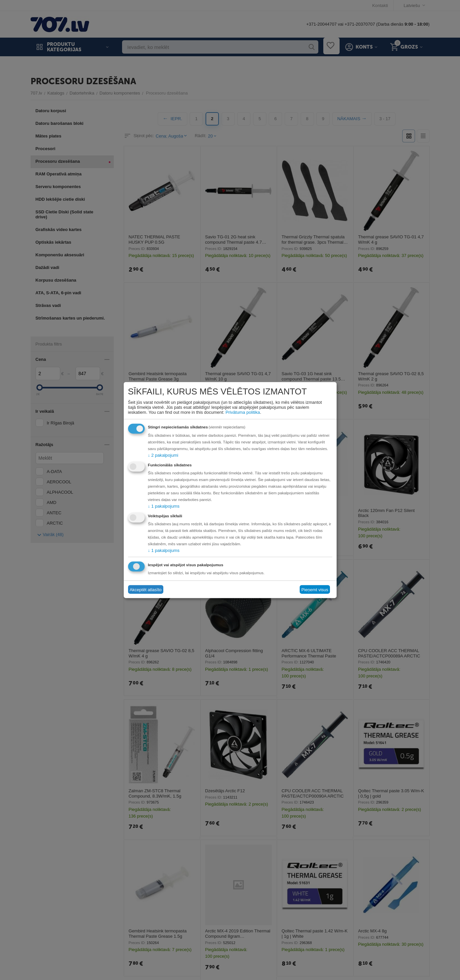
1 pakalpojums (164, 506)
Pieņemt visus (315, 589)
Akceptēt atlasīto (146, 589)
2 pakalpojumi (163, 455)
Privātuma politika (243, 412)
